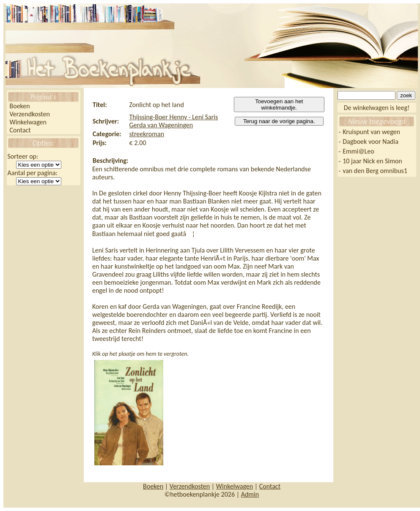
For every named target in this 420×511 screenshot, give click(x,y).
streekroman (147, 134)
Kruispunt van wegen (371, 132)
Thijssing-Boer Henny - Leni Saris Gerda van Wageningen (173, 121)
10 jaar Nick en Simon (372, 161)
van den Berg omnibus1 (375, 171)
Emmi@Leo (358, 151)
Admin (250, 494)
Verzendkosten (30, 114)
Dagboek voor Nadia (371, 141)
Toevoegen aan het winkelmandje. (279, 104)
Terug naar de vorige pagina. (279, 121)
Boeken (20, 106)
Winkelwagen (28, 122)
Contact (20, 130)
